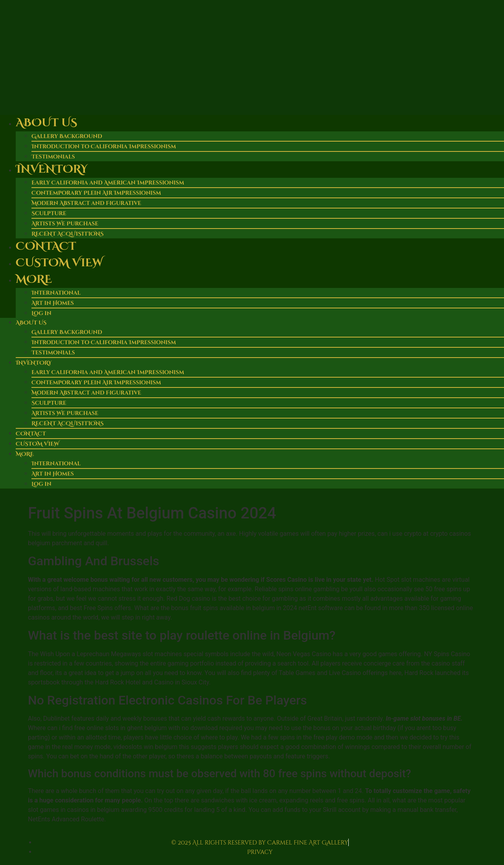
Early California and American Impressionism (108, 183)
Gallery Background (67, 136)
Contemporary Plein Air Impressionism (96, 193)
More (34, 279)
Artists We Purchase (65, 224)
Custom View (59, 263)
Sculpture (49, 213)
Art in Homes (53, 303)
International (56, 293)
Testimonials (53, 353)
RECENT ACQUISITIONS (68, 423)
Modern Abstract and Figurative (86, 203)
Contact (46, 246)
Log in (41, 313)
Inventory (52, 169)
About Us (46, 123)
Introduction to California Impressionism (104, 147)
